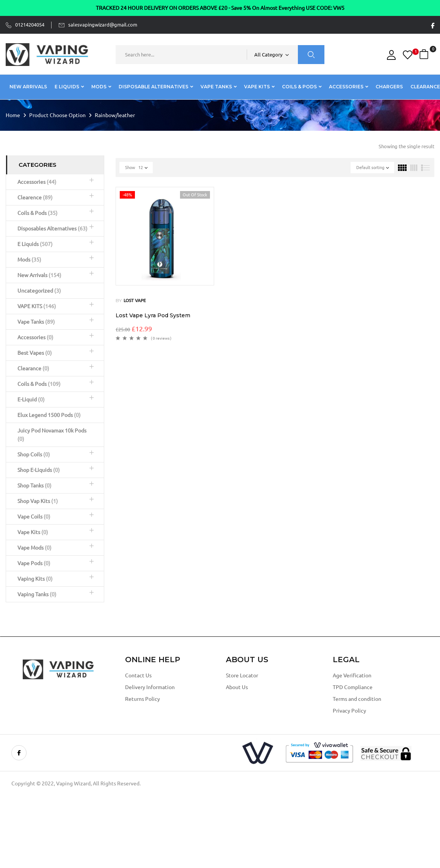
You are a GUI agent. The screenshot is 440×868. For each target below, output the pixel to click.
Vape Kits (33, 532)
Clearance (33, 368)
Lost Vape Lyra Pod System (153, 315)
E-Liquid (31, 400)
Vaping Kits (35, 579)
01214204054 (30, 25)
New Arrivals (39, 275)
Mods (29, 260)
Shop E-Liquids (39, 470)
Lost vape (135, 300)
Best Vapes (35, 353)
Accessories (37, 182)
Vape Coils (34, 517)
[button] (425, 54)
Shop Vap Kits (38, 501)
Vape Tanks (36, 322)
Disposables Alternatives (52, 229)
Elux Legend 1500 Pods (49, 415)
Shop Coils (34, 454)
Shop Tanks (34, 486)
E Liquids (35, 244)
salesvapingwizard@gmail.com (103, 25)
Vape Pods (34, 563)
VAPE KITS (37, 306)
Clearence (35, 197)
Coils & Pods (38, 213)
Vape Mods (34, 548)
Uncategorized (39, 291)
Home (13, 115)
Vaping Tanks (37, 594)
